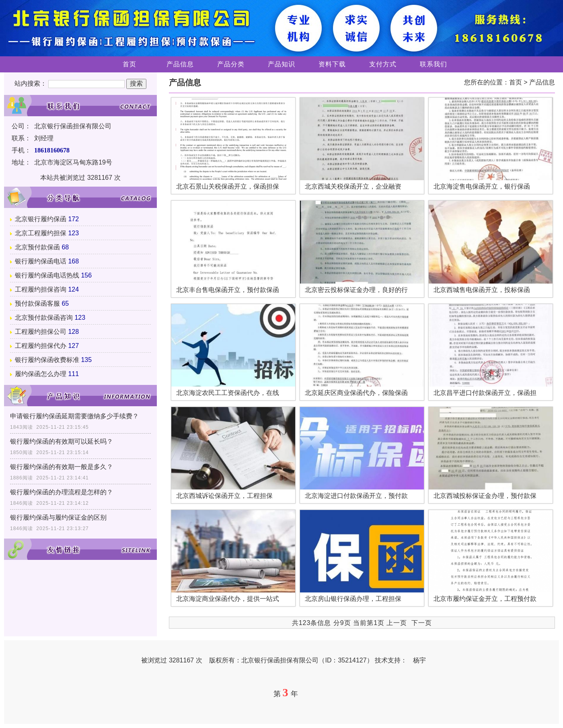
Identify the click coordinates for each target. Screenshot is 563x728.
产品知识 (281, 64)
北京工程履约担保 (41, 233)
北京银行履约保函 (41, 219)
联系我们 (434, 64)
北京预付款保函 (37, 247)
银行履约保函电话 (41, 261)
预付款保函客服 (37, 303)
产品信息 (180, 64)
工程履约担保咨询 (41, 289)
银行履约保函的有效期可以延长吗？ (62, 441)
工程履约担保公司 (41, 332)
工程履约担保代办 (41, 346)
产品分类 (231, 64)
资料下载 (332, 64)
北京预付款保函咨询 (44, 318)
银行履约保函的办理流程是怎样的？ (62, 492)
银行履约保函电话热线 (47, 275)
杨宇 (419, 660)
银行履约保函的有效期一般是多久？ (62, 467)
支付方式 (383, 64)
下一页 (422, 623)
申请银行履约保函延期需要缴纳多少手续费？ (74, 416)
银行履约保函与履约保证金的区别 (58, 517)
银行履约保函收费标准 (47, 360)
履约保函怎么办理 (41, 374)
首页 (129, 64)
